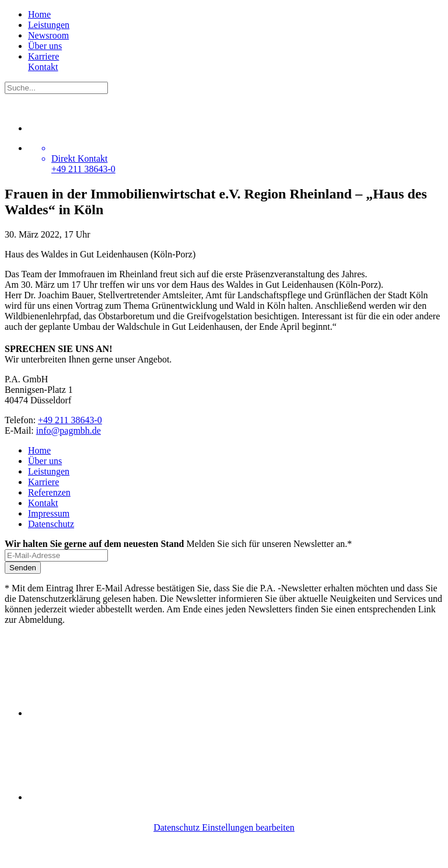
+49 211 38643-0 (70, 420)
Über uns (45, 46)
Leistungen (49, 25)
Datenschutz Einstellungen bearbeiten (224, 827)
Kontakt (43, 67)
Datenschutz (51, 524)
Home (39, 14)
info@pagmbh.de (69, 430)
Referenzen (49, 492)
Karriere (43, 56)
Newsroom (48, 35)
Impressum (49, 513)
